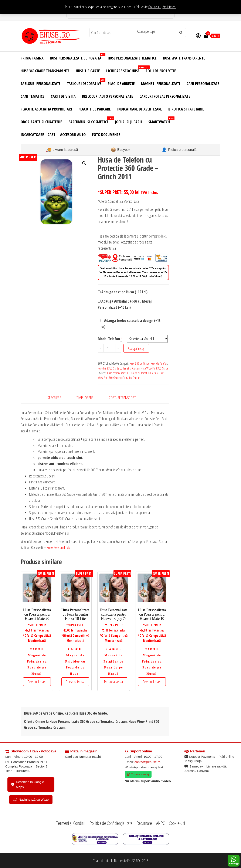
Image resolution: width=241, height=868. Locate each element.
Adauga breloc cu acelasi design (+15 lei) (130, 324)
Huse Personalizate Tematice (132, 58)
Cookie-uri (155, 7)
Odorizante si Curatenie (41, 122)
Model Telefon (109, 339)
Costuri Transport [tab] (122, 398)
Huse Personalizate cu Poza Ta (77, 57)
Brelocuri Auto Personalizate (108, 96)
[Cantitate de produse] (109, 348)
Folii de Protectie (161, 71)
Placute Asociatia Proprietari (46, 109)
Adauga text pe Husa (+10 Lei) (123, 292)
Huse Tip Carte (88, 71)
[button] (84, 163)
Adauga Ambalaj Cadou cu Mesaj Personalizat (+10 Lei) (125, 304)
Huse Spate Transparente (184, 58)
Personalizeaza (37, 682)
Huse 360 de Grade (140, 363)
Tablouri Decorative (86, 82)
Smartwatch (161, 120)
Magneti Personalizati (161, 84)
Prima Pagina (32, 58)
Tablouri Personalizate (41, 84)
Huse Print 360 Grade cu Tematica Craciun (119, 368)
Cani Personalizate (203, 84)
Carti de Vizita (63, 96)
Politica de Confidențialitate (111, 823)
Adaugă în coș (136, 348)
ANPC (160, 823)
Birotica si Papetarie (186, 109)
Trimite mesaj (138, 774)
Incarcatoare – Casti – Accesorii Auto (53, 135)
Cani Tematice (33, 96)
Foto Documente (106, 135)
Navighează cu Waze (31, 800)
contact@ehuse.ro (147, 762)
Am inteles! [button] (169, 7)
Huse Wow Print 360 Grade (155, 368)
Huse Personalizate (59, 547)
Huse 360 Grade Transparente (45, 71)
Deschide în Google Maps (28, 784)
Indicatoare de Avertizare (140, 109)
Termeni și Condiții (71, 823)
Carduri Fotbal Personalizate (165, 96)
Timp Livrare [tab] (85, 398)
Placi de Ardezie (121, 84)
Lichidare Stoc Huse (124, 69)
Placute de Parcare (95, 109)
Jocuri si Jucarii (128, 122)
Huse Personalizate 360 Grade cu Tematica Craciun (132, 373)
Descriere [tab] (54, 398)
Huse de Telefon (159, 363)
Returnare (144, 823)
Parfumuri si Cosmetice (90, 120)
